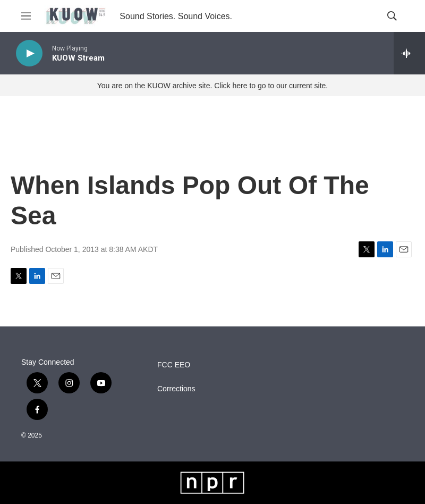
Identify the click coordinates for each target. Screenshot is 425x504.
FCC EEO (174, 365)
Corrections (176, 389)
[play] (29, 53)
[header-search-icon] (392, 16)
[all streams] (409, 53)
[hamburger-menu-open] (26, 16)
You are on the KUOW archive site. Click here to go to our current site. (212, 86)
